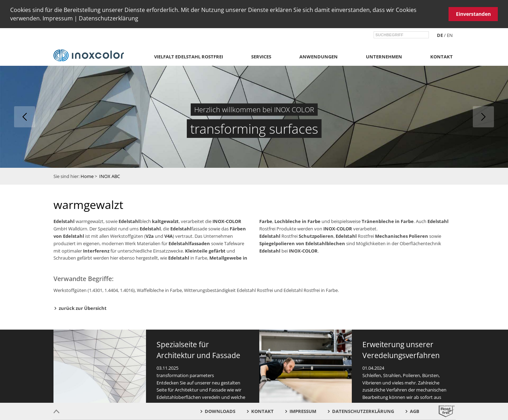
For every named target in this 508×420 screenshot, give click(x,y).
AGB (415, 411)
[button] (141, 19)
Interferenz (96, 250)
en (450, 35)
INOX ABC (110, 176)
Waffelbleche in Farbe (159, 290)
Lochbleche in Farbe (297, 221)
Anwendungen (319, 57)
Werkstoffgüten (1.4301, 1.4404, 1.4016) (94, 290)
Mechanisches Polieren (402, 236)
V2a (150, 236)
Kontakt (442, 57)
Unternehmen (384, 57)
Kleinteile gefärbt (205, 250)
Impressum (58, 18)
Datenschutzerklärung (109, 18)
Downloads (220, 411)
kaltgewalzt (165, 221)
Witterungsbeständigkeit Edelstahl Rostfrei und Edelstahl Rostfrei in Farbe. (261, 290)
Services (261, 57)
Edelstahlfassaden (189, 243)
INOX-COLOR (227, 221)
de (440, 35)
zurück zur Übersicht (83, 308)
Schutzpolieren (316, 236)
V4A (169, 236)
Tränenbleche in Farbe (388, 221)
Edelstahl (64, 221)
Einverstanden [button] (473, 14)
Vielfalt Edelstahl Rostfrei (189, 57)
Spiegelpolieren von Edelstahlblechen (302, 243)
